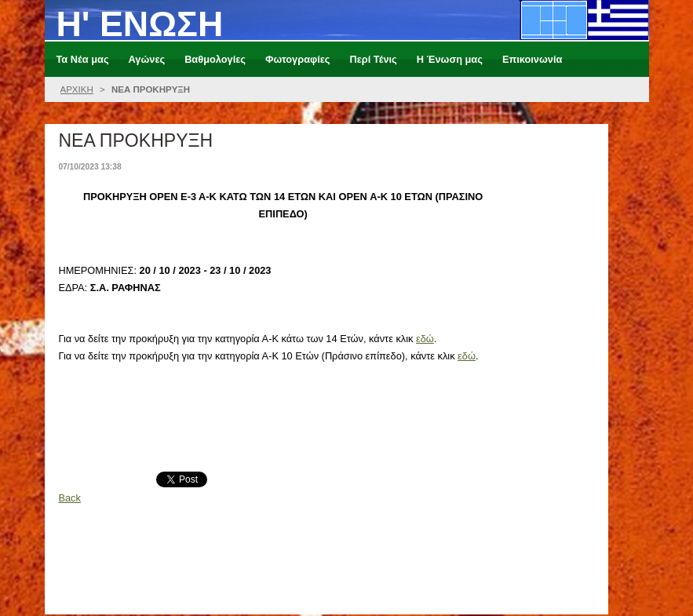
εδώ (425, 339)
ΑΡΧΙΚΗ (77, 89)
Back (69, 498)
